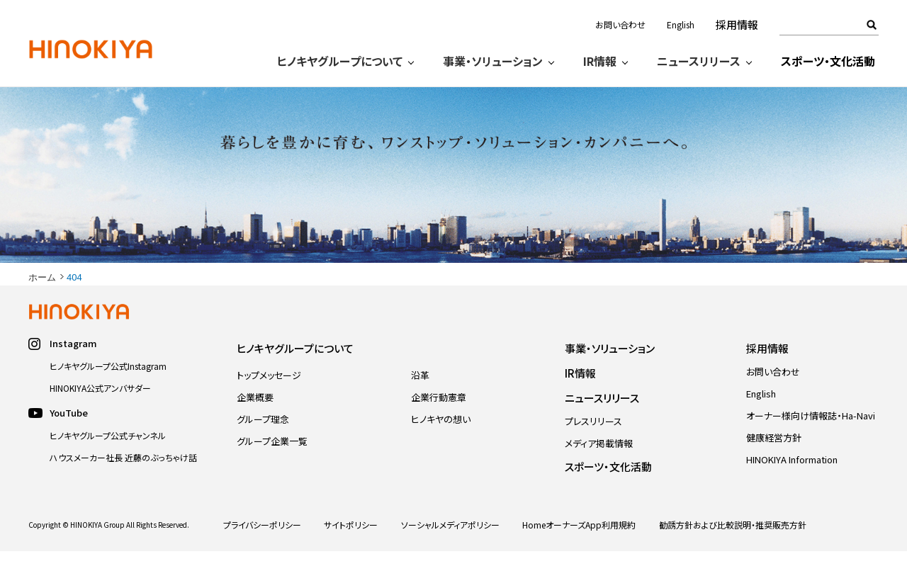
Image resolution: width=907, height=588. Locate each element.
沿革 (420, 412)
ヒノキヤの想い (441, 456)
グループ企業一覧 (272, 478)
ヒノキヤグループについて (340, 61)
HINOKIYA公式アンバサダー (100, 425)
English (681, 24)
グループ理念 (263, 456)
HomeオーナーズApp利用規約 (579, 561)
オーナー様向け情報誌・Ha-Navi (811, 452)
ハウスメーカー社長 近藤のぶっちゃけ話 (123, 494)
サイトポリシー (351, 561)
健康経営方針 (774, 474)
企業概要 (255, 434)
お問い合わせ (620, 24)
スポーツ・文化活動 (828, 61)
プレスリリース (593, 458)
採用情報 (737, 24)
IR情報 (600, 61)
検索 (872, 24)
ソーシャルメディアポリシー (450, 561)
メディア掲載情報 (599, 480)
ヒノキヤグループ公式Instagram (108, 403)
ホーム (42, 314)
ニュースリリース (699, 61)
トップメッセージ (269, 412)
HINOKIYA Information (792, 496)
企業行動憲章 (439, 434)
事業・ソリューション (493, 61)
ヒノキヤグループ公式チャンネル (108, 472)
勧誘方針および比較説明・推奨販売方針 (733, 561)
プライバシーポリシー (262, 561)
